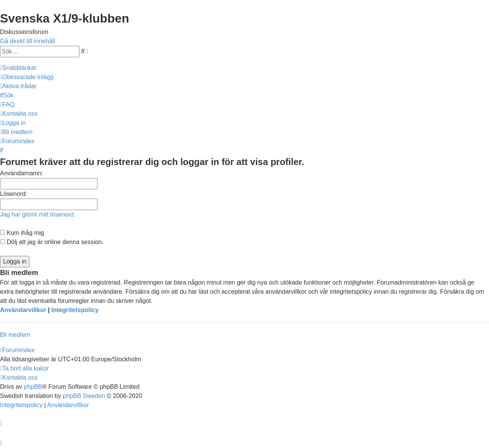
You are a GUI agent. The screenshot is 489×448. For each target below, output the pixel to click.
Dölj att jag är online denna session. (52, 242)
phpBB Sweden (84, 396)
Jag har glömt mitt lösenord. (38, 214)
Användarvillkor (23, 310)
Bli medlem (15, 335)
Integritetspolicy (75, 310)
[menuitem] (27, 77)
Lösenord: (14, 194)
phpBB (33, 387)
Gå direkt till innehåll (28, 41)
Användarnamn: (22, 173)
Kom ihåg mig (22, 233)
